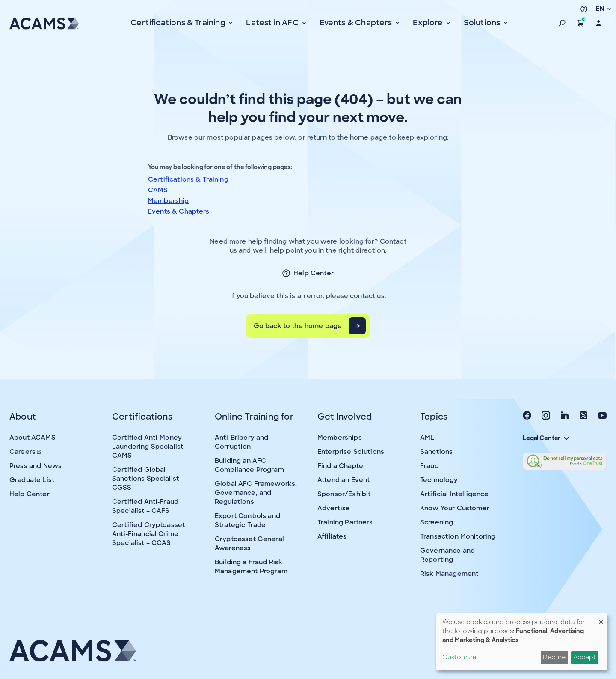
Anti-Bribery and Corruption (241, 442)
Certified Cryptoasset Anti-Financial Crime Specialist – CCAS (148, 534)
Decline (554, 657)
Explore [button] (429, 23)
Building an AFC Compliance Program (249, 465)
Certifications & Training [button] (179, 23)
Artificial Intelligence (454, 494)
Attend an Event (344, 480)
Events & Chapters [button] (357, 23)
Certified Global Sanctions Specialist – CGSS (148, 479)
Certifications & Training (188, 179)
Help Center (314, 273)
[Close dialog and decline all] (601, 619)
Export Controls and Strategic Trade (247, 520)
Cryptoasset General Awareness (249, 543)
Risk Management (449, 574)
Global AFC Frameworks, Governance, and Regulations (256, 493)
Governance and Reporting (447, 555)
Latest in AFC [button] (273, 23)
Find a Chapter (342, 466)
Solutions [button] (483, 23)
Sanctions (436, 452)
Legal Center (546, 438)
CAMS (158, 190)
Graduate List (32, 480)
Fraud (429, 466)
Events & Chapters (179, 211)
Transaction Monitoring (458, 536)
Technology (439, 480)
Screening (437, 522)
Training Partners (345, 522)
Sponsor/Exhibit (344, 494)
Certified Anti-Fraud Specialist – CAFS (145, 506)
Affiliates (332, 536)
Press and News (36, 466)
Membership (169, 201)
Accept (585, 657)
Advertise (334, 508)
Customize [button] (459, 657)
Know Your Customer (455, 508)
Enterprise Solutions (351, 452)
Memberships (340, 438)
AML (427, 438)
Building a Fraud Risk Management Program (251, 567)
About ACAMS (33, 438)
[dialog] (522, 642)
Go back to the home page (298, 326)
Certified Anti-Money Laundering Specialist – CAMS (150, 447)
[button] (562, 23)
